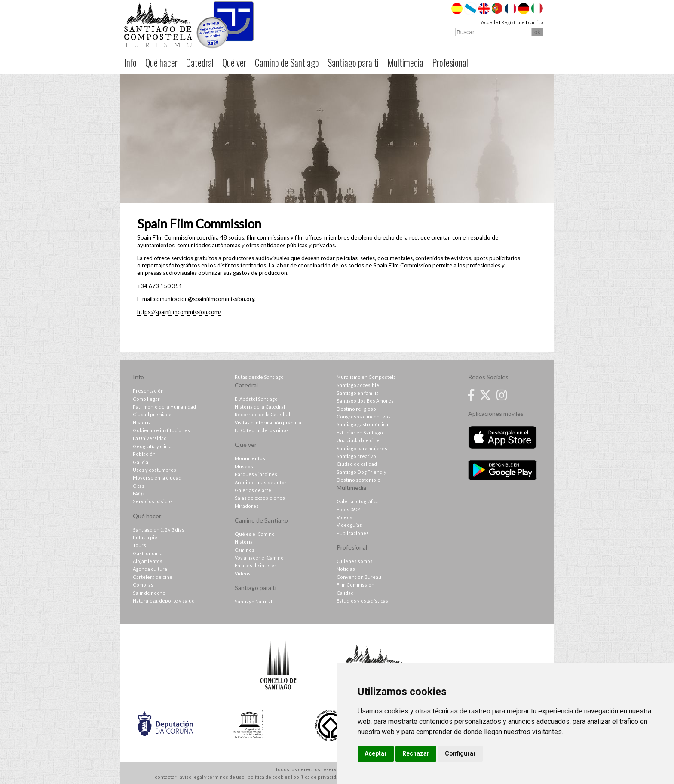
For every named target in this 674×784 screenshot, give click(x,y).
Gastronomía (148, 553)
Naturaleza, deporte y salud (164, 601)
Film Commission (355, 585)
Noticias (346, 569)
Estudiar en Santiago (360, 432)
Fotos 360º (348, 509)
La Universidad (150, 438)
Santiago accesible (358, 385)
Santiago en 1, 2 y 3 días (159, 530)
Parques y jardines (256, 474)
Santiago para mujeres (362, 448)
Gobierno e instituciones (161, 430)
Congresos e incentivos (364, 417)
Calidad (345, 593)
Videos (345, 517)
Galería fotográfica (358, 501)
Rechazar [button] (416, 753)
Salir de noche (149, 593)
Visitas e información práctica (268, 423)
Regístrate (513, 22)
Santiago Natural (253, 601)
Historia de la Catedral (260, 407)
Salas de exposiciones (260, 498)
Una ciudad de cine (358, 440)
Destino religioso (356, 409)
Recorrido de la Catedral (262, 414)
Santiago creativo (356, 456)
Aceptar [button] (376, 753)
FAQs (139, 493)
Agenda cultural (151, 569)
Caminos (245, 550)
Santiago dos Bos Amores (365, 401)
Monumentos (250, 458)
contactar (166, 777)
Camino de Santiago (287, 62)
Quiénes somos (355, 561)
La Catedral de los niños (262, 430)
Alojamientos (148, 561)
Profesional (450, 62)
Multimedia (405, 62)
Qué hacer (161, 62)
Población (144, 454)
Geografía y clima (152, 446)
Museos (244, 466)
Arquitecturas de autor (261, 482)
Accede (490, 22)
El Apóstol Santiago (256, 399)
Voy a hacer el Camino (259, 558)
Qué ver (234, 62)
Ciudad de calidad (357, 464)
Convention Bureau (359, 577)
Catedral (200, 62)
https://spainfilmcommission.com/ (179, 312)
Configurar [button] (460, 753)
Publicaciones (353, 533)
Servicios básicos (153, 501)
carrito (536, 22)
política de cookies (269, 777)
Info (130, 62)
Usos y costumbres (155, 470)
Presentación (148, 391)
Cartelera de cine (153, 577)
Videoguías (349, 525)
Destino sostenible (358, 480)
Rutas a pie (145, 537)
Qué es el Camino (255, 534)
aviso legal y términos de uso (212, 777)
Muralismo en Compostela (366, 377)
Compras (143, 585)
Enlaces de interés (256, 565)
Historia (142, 423)
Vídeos (243, 573)
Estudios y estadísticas (362, 601)
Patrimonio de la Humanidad (164, 407)
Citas (139, 486)
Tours (139, 545)
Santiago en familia (358, 393)
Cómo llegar (146, 399)
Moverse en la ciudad (157, 478)
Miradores (247, 506)
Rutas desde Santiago (259, 377)
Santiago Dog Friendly (362, 472)
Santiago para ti (353, 62)
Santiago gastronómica (362, 424)
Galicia (141, 462)
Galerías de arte (253, 490)
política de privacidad (317, 777)
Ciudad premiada (152, 414)
